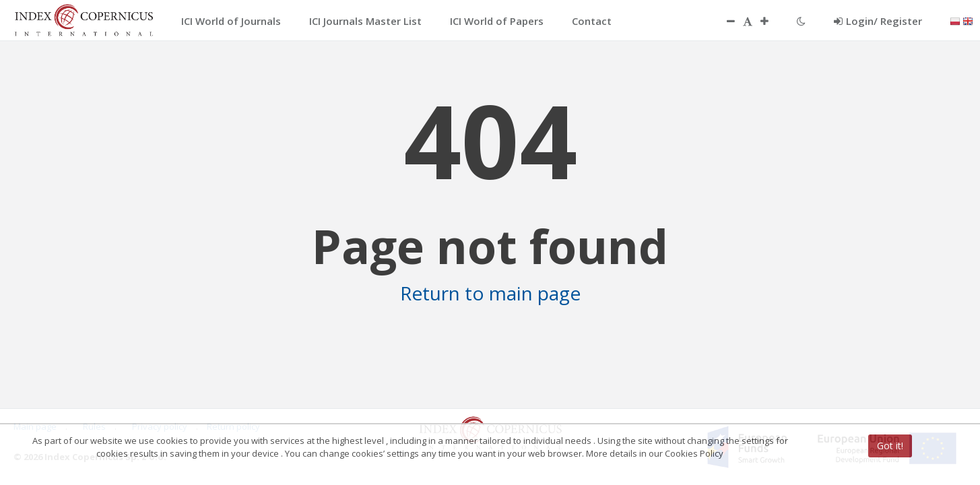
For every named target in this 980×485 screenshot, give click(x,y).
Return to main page (490, 293)
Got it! (890, 446)
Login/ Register (878, 21)
